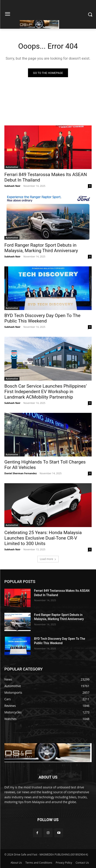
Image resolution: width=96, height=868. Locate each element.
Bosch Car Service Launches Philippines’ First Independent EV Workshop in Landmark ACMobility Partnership (46, 392)
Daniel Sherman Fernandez (21, 473)
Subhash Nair (12, 186)
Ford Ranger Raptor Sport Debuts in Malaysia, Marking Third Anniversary (41, 248)
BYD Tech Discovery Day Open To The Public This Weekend (42, 318)
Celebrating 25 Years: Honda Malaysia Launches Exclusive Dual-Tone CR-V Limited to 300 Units (43, 538)
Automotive (12, 167)
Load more (48, 559)
